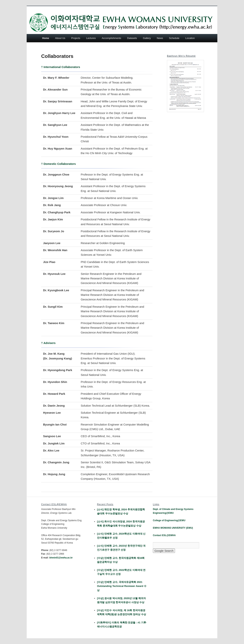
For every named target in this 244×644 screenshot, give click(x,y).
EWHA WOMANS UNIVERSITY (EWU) (173, 528)
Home (46, 38)
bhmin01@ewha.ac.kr (61, 558)
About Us (60, 38)
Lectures (91, 38)
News (160, 38)
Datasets (132, 38)
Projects (76, 38)
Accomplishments (112, 38)
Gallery (147, 38)
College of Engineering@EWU (169, 520)
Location (190, 38)
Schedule (174, 38)
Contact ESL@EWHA (164, 535)
